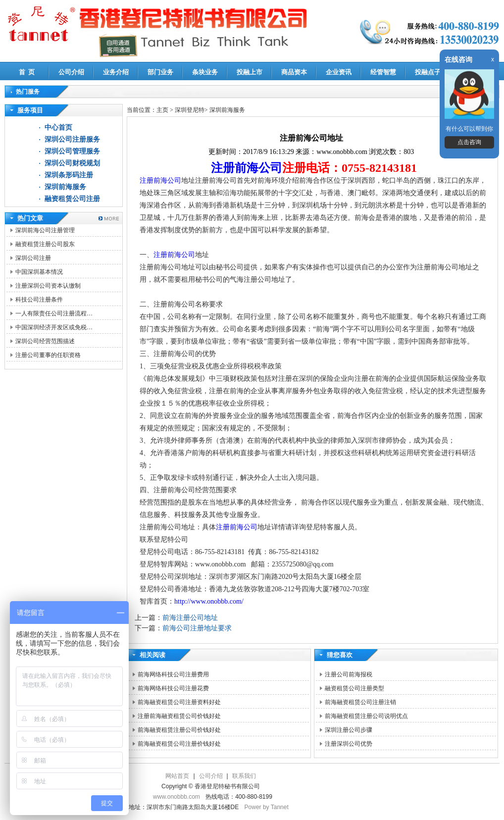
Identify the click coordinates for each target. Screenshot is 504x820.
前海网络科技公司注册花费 (173, 688)
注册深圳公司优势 (349, 744)
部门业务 (160, 72)
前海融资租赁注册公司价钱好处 (179, 730)
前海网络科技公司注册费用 (173, 674)
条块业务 (205, 72)
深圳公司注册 (33, 258)
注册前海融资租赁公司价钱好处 (179, 716)
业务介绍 (116, 72)
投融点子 (428, 72)
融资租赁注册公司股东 (45, 244)
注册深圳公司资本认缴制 (48, 286)
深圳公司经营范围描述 (45, 341)
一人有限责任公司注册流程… (54, 313)
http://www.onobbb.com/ (209, 601)
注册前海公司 (247, 168)
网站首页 (177, 776)
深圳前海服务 (65, 187)
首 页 (27, 72)
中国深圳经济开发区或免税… (54, 327)
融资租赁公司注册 (72, 199)
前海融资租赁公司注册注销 (360, 702)
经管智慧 (383, 72)
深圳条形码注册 (69, 175)
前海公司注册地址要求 (197, 628)
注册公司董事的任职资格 (48, 355)
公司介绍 (71, 72)
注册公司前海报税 (349, 674)
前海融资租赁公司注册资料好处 (179, 702)
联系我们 (244, 776)
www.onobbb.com (176, 797)
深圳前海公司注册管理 (45, 230)
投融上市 (250, 72)
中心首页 (58, 128)
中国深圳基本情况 (39, 272)
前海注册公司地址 (190, 618)
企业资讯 (339, 72)
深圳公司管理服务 (72, 151)
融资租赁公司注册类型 (354, 688)
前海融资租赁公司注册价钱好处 (179, 744)
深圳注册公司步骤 (349, 730)
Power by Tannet (267, 807)
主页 (162, 110)
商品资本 (294, 72)
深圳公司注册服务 (72, 139)
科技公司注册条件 (39, 300)
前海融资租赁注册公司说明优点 (366, 716)
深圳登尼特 (190, 110)
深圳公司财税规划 (72, 163)
